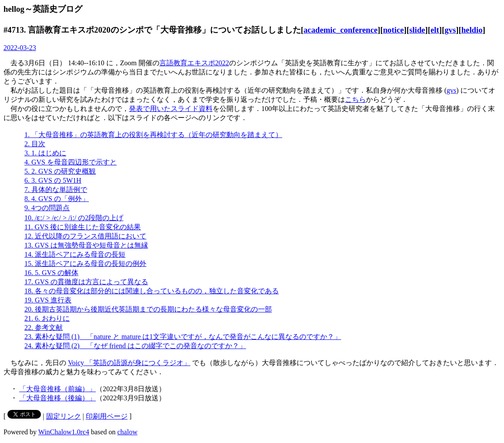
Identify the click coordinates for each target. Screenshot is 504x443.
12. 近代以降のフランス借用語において (85, 236)
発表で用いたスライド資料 (171, 109)
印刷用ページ (107, 416)
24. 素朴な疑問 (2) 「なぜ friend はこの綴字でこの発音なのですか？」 (135, 346)
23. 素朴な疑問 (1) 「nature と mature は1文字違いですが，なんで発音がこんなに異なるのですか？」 (183, 337)
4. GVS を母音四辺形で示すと (71, 162)
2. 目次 (35, 144)
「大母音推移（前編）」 (58, 389)
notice (393, 30)
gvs (450, 30)
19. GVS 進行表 (48, 300)
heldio (472, 30)
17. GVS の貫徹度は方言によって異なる (86, 282)
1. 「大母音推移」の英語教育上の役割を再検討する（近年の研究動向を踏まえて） (153, 135)
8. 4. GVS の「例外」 (57, 199)
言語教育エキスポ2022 (194, 63)
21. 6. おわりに (47, 318)
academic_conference (341, 30)
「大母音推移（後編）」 (58, 398)
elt (435, 30)
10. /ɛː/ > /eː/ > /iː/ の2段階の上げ (74, 218)
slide (417, 30)
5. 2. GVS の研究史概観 (60, 171)
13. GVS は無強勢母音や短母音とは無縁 (86, 245)
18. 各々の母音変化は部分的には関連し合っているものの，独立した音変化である (152, 291)
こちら (355, 99)
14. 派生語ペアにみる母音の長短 (75, 254)
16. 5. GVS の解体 (51, 273)
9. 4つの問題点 (47, 208)
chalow (127, 432)
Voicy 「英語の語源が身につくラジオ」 (129, 363)
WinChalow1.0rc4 (64, 432)
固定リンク (64, 416)
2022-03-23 (20, 48)
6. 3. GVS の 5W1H (53, 180)
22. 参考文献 (44, 327)
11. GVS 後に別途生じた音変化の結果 (83, 227)
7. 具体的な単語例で (56, 190)
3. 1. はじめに (45, 153)
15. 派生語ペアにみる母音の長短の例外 (85, 263)
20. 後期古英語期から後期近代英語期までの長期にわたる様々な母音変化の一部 (148, 309)
